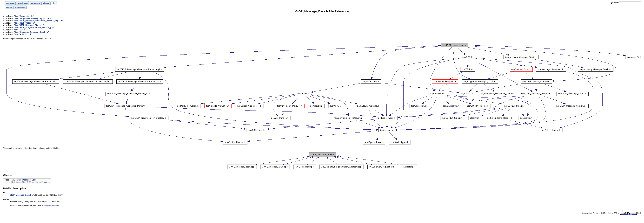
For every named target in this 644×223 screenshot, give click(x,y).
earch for (615, 3)
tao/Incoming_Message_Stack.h (31, 36)
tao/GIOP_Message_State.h (29, 28)
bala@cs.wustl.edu (51, 210)
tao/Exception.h (24, 17)
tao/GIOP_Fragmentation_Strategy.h (34, 30)
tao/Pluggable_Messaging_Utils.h (33, 19)
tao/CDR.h (20, 33)
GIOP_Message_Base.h (21, 199)
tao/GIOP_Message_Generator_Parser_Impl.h (38, 22)
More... (47, 187)
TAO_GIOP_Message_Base (24, 184)
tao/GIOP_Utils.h (24, 25)
